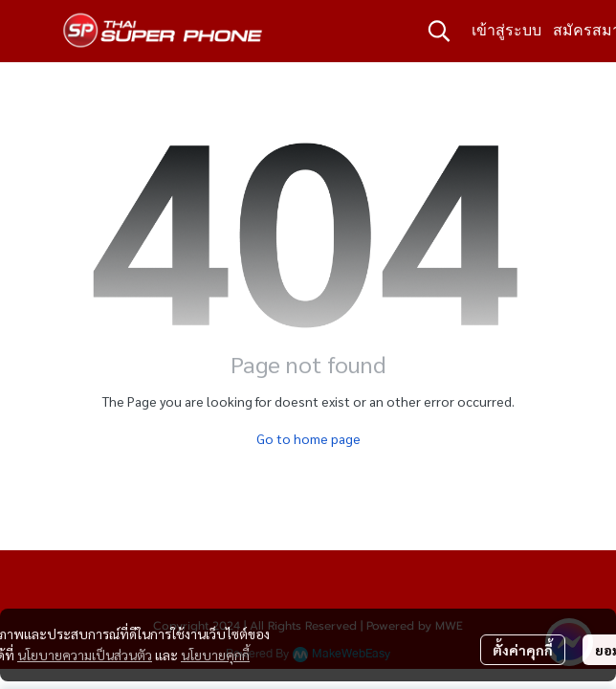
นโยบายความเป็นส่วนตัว (85, 655)
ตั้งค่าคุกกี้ (523, 650)
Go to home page (308, 438)
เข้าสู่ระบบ (506, 30)
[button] (439, 31)
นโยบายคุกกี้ (215, 655)
